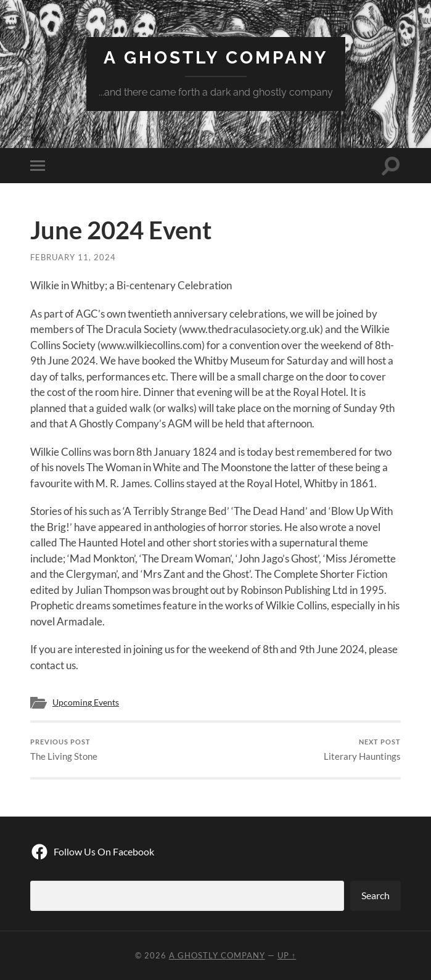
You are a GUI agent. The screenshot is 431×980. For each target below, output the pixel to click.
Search (376, 895)
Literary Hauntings (362, 750)
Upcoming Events (86, 702)
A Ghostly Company (216, 58)
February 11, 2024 (73, 257)
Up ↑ (287, 955)
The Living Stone (64, 750)
